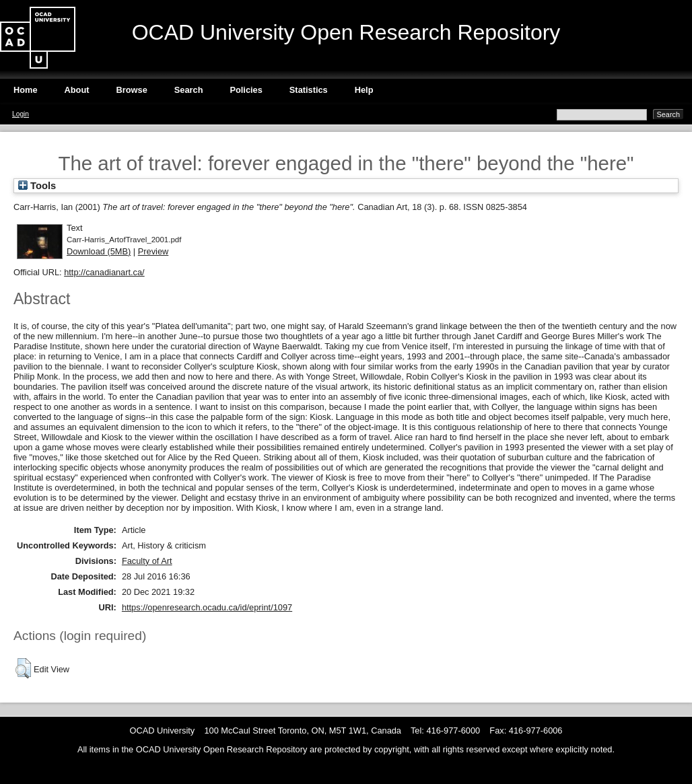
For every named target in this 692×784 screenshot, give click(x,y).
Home (26, 90)
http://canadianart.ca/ (104, 272)
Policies (246, 90)
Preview (153, 251)
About (77, 90)
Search (189, 90)
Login (21, 114)
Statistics (309, 90)
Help (364, 90)
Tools (37, 186)
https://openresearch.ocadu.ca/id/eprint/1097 (207, 607)
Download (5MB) (99, 251)
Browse (132, 90)
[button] (23, 668)
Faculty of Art (147, 561)
